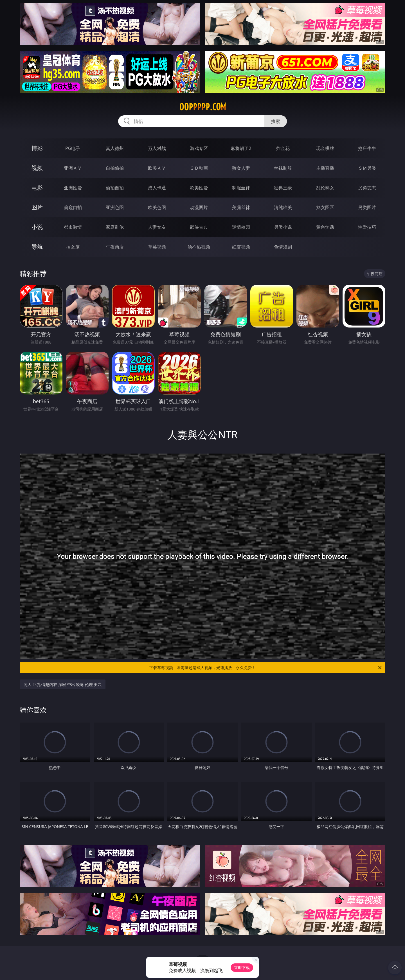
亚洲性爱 (73, 188)
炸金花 (283, 148)
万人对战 (157, 148)
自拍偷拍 (115, 168)
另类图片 (367, 207)
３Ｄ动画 (199, 168)
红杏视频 (241, 247)
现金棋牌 (325, 148)
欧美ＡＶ (157, 168)
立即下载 (242, 967)
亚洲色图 (115, 207)
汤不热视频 (199, 247)
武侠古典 (199, 227)
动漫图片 (199, 207)
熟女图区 (325, 207)
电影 (37, 188)
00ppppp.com (203, 107)
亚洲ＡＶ (73, 168)
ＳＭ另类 (367, 168)
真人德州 (115, 148)
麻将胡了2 (241, 148)
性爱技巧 (367, 227)
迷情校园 (241, 227)
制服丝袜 (241, 188)
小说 (37, 227)
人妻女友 (157, 227)
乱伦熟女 (325, 188)
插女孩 (73, 247)
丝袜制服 (283, 168)
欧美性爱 (199, 188)
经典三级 (283, 188)
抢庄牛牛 (367, 148)
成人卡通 (157, 188)
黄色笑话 (325, 227)
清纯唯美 (283, 207)
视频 (37, 168)
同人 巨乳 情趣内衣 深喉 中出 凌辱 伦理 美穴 (63, 684)
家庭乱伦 (115, 227)
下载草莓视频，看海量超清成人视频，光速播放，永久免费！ (266, 668)
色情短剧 (283, 247)
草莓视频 (157, 247)
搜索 (276, 121)
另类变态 (367, 188)
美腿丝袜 (241, 207)
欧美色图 (157, 207)
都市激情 (73, 227)
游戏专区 (199, 148)
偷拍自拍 (115, 188)
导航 (37, 247)
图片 (37, 207)
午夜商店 (115, 247)
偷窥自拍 (73, 207)
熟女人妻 (241, 168)
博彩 (37, 148)
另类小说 (283, 227)
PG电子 (73, 148)
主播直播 (325, 168)
